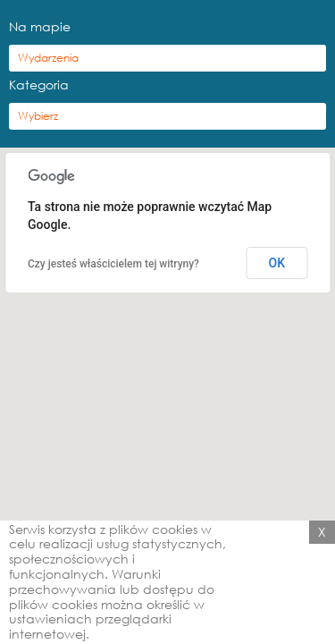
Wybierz (38, 116)
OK (277, 263)
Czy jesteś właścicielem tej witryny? (113, 264)
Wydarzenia (48, 58)
